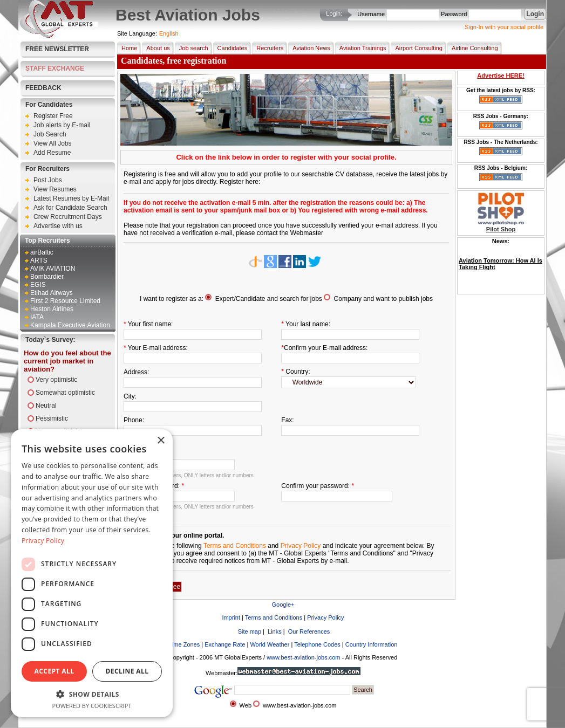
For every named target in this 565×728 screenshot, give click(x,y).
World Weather (270, 644)
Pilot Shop (501, 229)
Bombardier (47, 277)
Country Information (372, 644)
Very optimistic (56, 380)
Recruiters (268, 48)
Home (127, 48)
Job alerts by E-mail (62, 125)
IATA (37, 317)
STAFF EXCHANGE (55, 68)
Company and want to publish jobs (383, 299)
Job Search (50, 134)
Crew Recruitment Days (68, 217)
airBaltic (42, 252)
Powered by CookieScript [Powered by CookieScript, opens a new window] (92, 706)
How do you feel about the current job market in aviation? (67, 361)
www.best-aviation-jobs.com (303, 657)
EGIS (38, 285)
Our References (308, 631)
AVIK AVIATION (53, 269)
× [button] (161, 441)
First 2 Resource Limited (65, 301)
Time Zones (185, 644)
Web (246, 705)
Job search (192, 48)
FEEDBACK (43, 88)
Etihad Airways (52, 293)
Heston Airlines (52, 309)
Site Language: (137, 33)
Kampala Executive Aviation (70, 325)
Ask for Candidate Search (70, 208)
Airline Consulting (473, 48)
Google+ (283, 605)
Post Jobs (48, 180)
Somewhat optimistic (65, 393)
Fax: (287, 420)
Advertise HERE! (501, 75)
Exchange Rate (225, 644)
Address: (136, 372)
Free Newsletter (57, 49)
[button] (92, 694)
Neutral (46, 406)
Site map (249, 631)
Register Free (53, 116)
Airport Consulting (416, 48)
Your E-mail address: (158, 348)
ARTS (39, 260)
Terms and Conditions (235, 546)
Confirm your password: (315, 486)
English (169, 33)
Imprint (231, 617)
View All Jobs (52, 143)
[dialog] (92, 573)
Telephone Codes (317, 644)
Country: (298, 372)
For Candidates (49, 105)
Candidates (230, 48)
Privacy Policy (301, 546)
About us (156, 48)
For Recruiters (47, 169)
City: (130, 396)
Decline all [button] (127, 671)
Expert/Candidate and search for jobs (269, 299)
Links (274, 631)
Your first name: (151, 324)
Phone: (134, 420)
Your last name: (308, 324)
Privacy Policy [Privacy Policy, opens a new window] (43, 541)
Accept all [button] (55, 671)
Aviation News (309, 48)
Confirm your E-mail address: (326, 348)
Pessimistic (52, 418)
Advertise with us (58, 226)
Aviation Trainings (361, 48)
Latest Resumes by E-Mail (71, 198)
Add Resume (52, 153)
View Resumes (55, 189)
